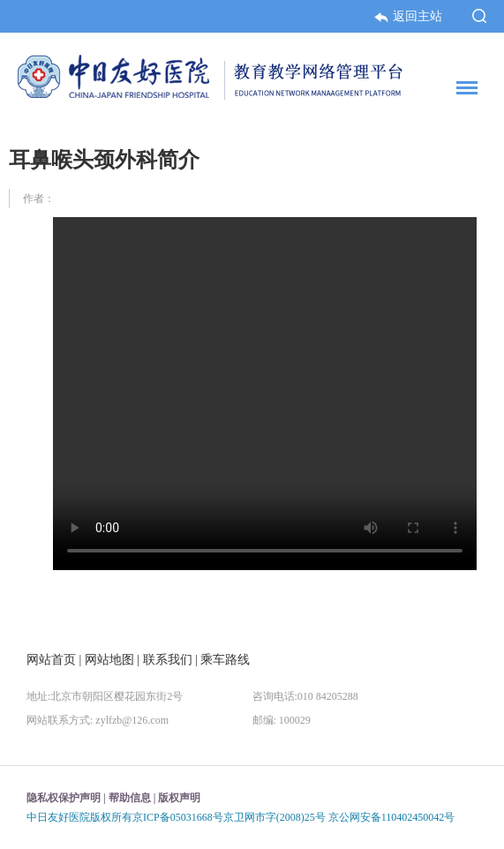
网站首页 (51, 660)
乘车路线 (225, 660)
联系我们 (168, 660)
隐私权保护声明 (64, 798)
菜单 (463, 91)
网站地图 (109, 660)
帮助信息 (130, 798)
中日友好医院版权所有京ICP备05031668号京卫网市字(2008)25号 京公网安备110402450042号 (241, 817)
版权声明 (179, 798)
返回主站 (410, 16)
